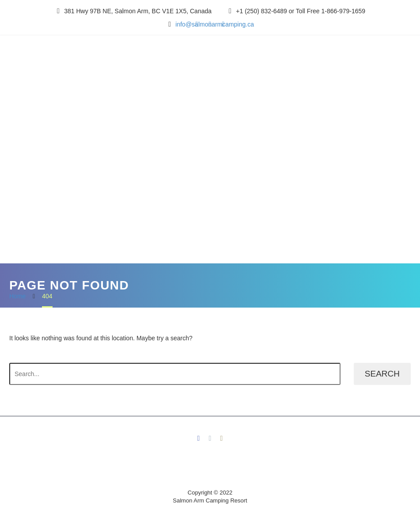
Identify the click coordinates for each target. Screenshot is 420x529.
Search (382, 374)
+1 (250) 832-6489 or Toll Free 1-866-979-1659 (301, 11)
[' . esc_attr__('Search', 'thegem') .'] (175, 374)
